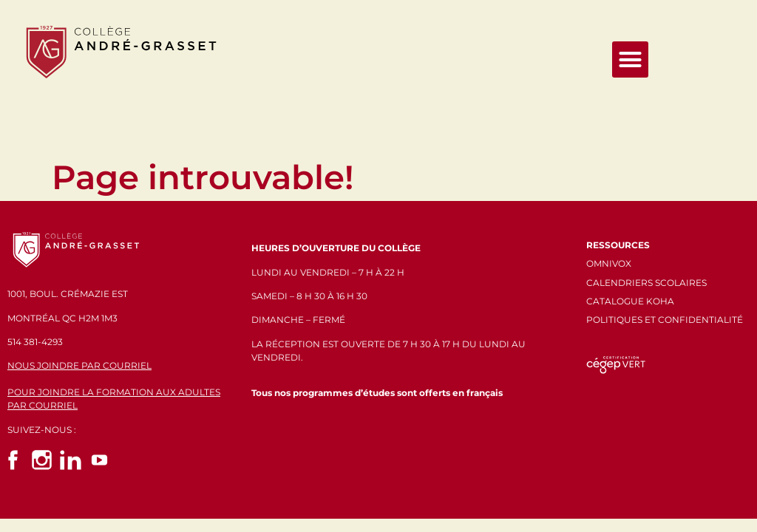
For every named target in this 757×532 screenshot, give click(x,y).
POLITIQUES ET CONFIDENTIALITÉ (665, 320)
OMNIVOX (609, 263)
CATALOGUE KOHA (630, 301)
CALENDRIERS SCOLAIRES (646, 283)
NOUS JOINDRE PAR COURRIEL (79, 365)
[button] (631, 60)
